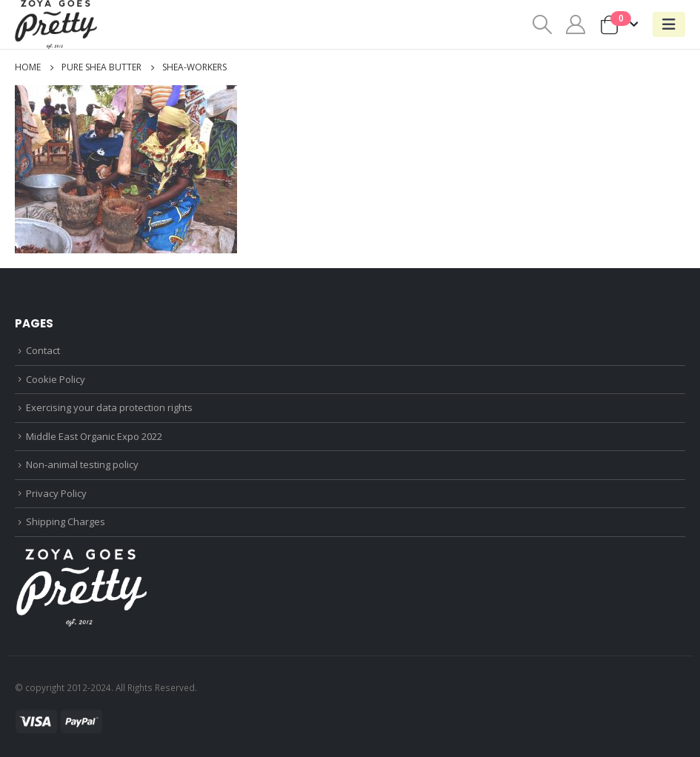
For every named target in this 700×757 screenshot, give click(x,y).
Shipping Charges (66, 521)
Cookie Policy (56, 379)
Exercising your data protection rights (109, 407)
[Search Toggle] (542, 24)
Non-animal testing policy (82, 464)
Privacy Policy (56, 493)
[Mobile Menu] (669, 24)
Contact (43, 350)
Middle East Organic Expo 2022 (94, 436)
